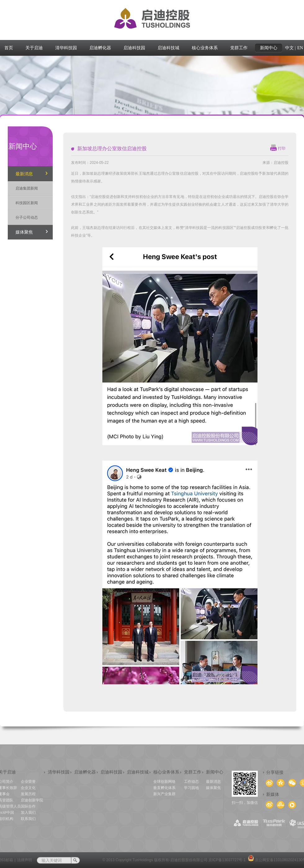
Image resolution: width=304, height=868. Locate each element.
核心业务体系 (166, 772)
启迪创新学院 (32, 800)
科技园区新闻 (27, 203)
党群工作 (193, 772)
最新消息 (24, 174)
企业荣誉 (28, 782)
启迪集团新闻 (27, 188)
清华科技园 (59, 772)
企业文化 (28, 788)
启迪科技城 (138, 772)
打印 (282, 148)
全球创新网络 (164, 782)
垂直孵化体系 (164, 788)
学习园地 (191, 788)
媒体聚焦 (24, 232)
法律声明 (25, 860)
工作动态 (191, 782)
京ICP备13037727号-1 (227, 860)
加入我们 (28, 813)
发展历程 (28, 794)
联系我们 (28, 819)
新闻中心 (215, 772)
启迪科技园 (111, 772)
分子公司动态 (27, 217)
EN (300, 48)
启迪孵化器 (85, 772)
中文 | (290, 48)
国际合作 (28, 806)
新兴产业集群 (164, 794)
